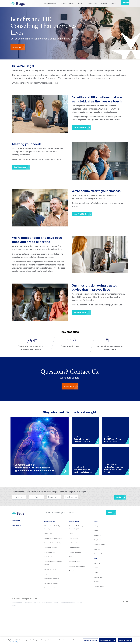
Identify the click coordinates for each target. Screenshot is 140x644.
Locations (96, 568)
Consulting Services (49, 3)
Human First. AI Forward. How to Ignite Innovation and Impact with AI (34, 469)
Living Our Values (82, 313)
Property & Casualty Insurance (52, 583)
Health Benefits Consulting (51, 557)
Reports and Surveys (99, 545)
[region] (70, 641)
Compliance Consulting (51, 548)
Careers (96, 572)
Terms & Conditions (17, 603)
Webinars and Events (99, 554)
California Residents (46, 603)
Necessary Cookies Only (108, 640)
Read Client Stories (83, 214)
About (80, 3)
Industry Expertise (67, 3)
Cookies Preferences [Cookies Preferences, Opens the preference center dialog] (90, 640)
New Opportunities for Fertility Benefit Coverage (83, 471)
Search (111, 513)
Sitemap (56, 603)
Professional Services (75, 552)
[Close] (137, 640)
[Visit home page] (19, 514)
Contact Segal (71, 386)
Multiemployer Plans (74, 548)
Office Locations (17, 525)
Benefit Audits (48, 534)
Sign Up (121, 497)
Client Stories (92, 3)
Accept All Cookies (125, 640)
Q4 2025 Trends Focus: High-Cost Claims (112, 440)
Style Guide (37, 603)
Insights (104, 3)
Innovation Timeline (99, 586)
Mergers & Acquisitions (50, 574)
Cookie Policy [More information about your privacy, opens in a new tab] (14, 642)
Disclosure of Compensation (68, 603)
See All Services (22, 167)
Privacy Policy (28, 603)
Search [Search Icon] (115, 3)
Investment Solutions (51, 569)
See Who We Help (82, 128)
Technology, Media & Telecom (77, 566)
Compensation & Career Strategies (53, 543)
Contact (126, 2)
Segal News (97, 549)
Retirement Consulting (50, 588)
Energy (71, 534)
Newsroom (97, 582)
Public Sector (73, 557)
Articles (96, 531)
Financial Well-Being (50, 552)
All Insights (97, 526)
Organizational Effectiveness (52, 579)
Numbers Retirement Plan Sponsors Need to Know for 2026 (113, 470)
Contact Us (19, 47)
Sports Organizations (75, 562)
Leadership (97, 563)
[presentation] (90, 497)
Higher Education (74, 538)
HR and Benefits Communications (53, 538)
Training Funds (73, 571)
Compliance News (99, 540)
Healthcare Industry (74, 543)
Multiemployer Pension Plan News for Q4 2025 (82, 440)
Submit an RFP (16, 521)
